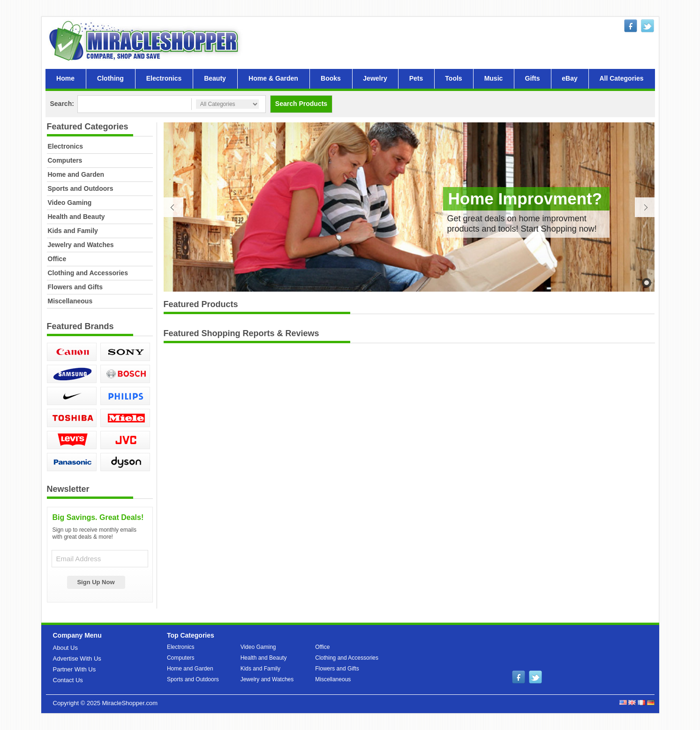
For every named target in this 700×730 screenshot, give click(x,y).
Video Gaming (70, 203)
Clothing (110, 78)
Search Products (301, 104)
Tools (453, 78)
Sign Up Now (96, 582)
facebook (631, 26)
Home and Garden (76, 174)
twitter (647, 26)
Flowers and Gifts (75, 287)
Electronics (164, 78)
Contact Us (68, 680)
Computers (65, 160)
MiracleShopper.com (130, 703)
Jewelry (375, 78)
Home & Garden (273, 78)
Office (57, 259)
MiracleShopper (146, 41)
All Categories (621, 78)
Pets (416, 78)
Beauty (215, 78)
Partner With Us (75, 669)
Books (331, 78)
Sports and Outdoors (81, 188)
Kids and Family (73, 231)
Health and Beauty (76, 217)
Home (65, 78)
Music (494, 78)
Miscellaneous (70, 301)
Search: (62, 104)
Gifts (533, 78)
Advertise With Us (77, 659)
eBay (569, 78)
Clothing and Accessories (88, 273)
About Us (65, 648)
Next (645, 207)
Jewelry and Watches (81, 245)
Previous (173, 207)
